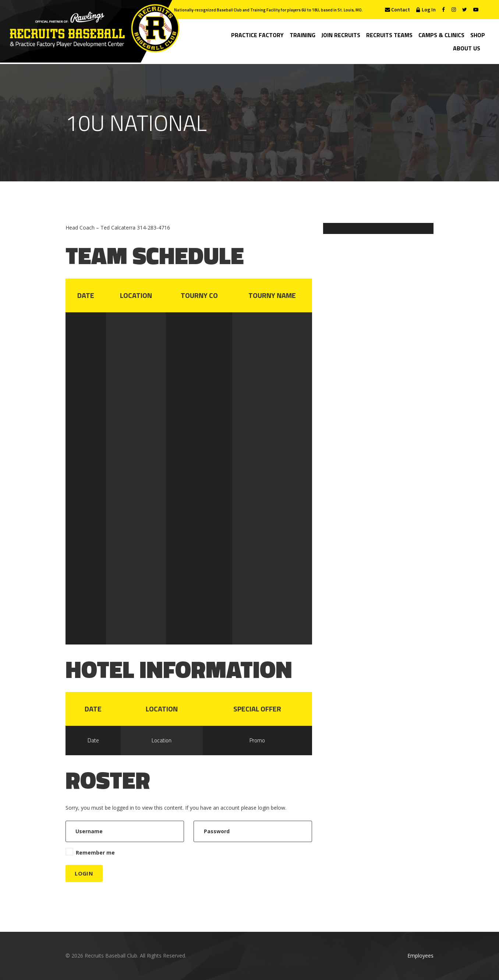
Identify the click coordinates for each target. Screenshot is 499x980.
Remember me (95, 853)
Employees (420, 956)
